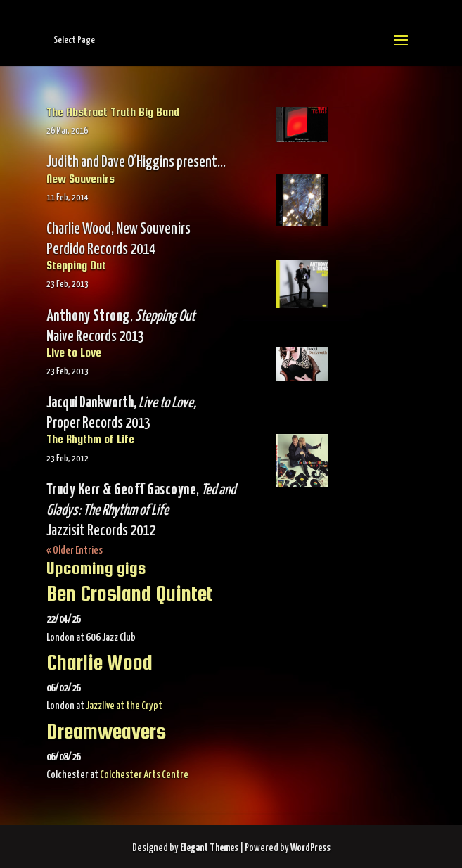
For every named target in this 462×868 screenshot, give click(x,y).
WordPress (310, 848)
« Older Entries (75, 550)
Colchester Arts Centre (144, 775)
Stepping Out (76, 266)
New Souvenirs (81, 179)
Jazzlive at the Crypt (124, 706)
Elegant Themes (209, 848)
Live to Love (74, 353)
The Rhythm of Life (90, 439)
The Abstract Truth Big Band (113, 112)
